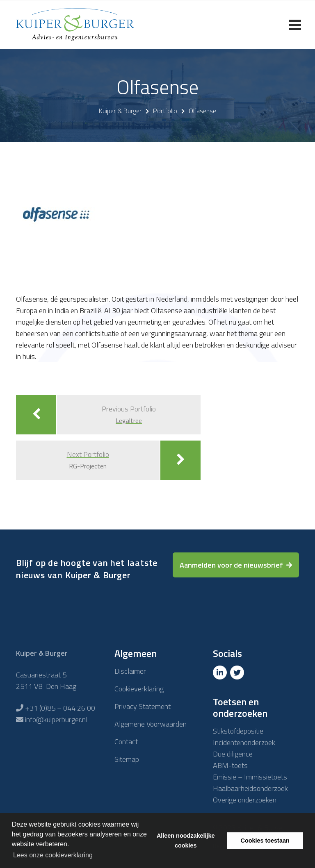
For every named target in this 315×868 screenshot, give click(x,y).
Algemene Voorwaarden (151, 724)
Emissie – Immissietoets (250, 777)
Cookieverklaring (139, 689)
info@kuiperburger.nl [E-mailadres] (56, 719)
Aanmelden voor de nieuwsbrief (231, 565)
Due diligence (233, 754)
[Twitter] (238, 673)
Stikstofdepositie (238, 731)
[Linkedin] (221, 673)
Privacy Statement (143, 706)
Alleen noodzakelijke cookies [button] (186, 841)
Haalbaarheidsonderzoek (250, 788)
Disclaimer (130, 671)
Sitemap (127, 759)
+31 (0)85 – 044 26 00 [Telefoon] (60, 708)
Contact (126, 742)
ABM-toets (230, 765)
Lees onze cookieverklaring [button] (53, 855)
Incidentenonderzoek (244, 742)
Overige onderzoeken (245, 800)
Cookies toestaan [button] (265, 841)
